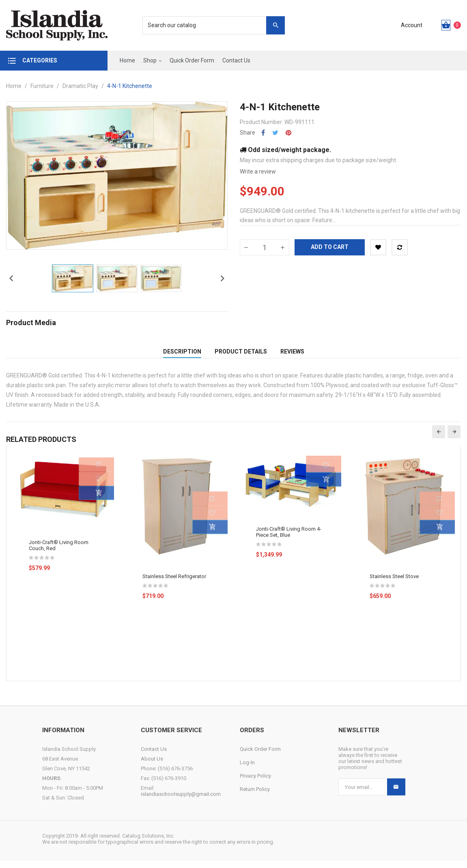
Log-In (247, 770)
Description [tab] (182, 355)
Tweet (275, 133)
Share (263, 133)
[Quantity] (265, 247)
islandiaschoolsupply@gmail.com (181, 801)
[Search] (209, 25)
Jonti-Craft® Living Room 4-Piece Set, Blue (289, 539)
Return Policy (255, 796)
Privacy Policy (255, 783)
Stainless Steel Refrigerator (174, 584)
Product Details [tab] (241, 355)
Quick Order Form (260, 756)
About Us (152, 766)
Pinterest (288, 133)
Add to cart (330, 247)
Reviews (292, 355)
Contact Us (154, 756)
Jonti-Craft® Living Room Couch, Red (59, 553)
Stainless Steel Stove (394, 584)
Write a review (258, 171)
